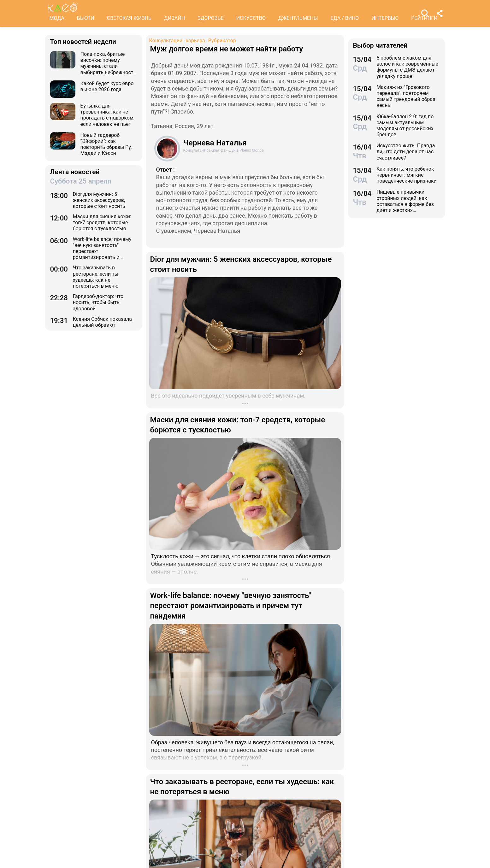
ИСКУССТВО (251, 18)
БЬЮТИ (86, 18)
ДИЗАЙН (174, 18)
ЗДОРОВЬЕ (211, 18)
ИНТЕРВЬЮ (385, 18)
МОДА (57, 18)
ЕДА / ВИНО (345, 18)
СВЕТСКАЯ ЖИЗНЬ (129, 18)
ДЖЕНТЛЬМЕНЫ (298, 18)
